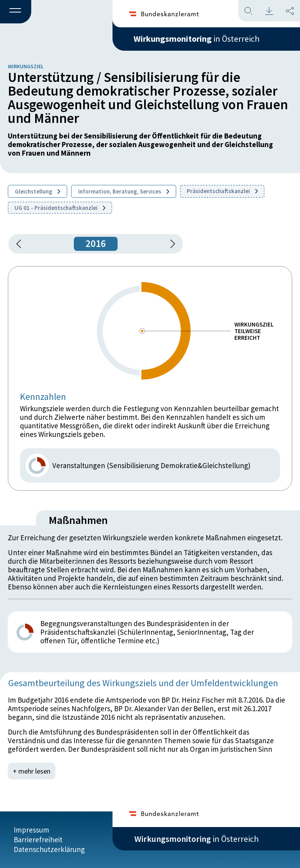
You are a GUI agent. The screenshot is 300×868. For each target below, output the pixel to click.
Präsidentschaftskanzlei (222, 191)
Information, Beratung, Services (124, 191)
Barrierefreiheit (38, 840)
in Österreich (196, 39)
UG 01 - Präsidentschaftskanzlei (60, 208)
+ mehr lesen (32, 771)
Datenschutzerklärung (49, 849)
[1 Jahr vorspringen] (170, 244)
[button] (16, 12)
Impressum (31, 830)
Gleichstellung (37, 191)
